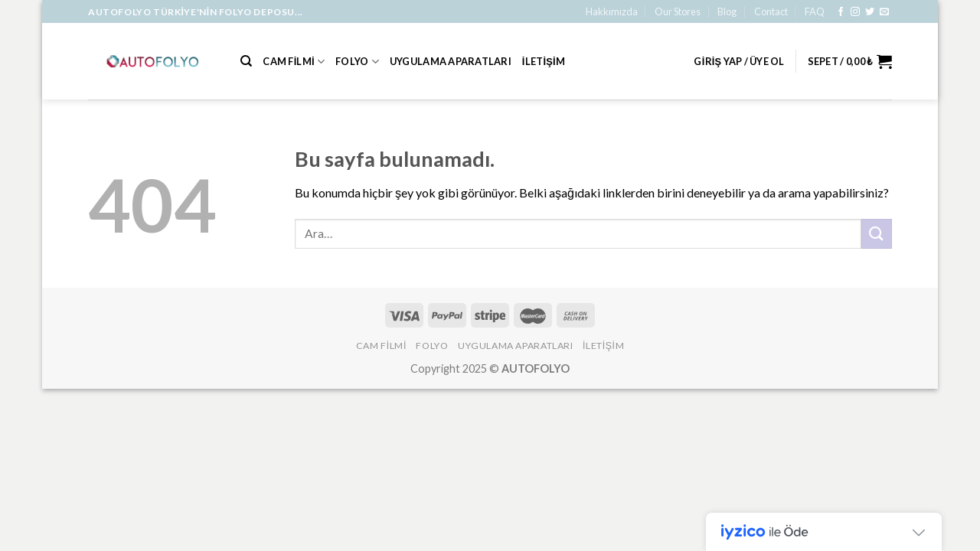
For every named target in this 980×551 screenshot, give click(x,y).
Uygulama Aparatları (451, 61)
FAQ (815, 11)
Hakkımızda (612, 11)
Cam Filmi (294, 62)
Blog (727, 11)
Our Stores (678, 11)
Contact (771, 11)
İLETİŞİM (544, 61)
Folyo (357, 62)
